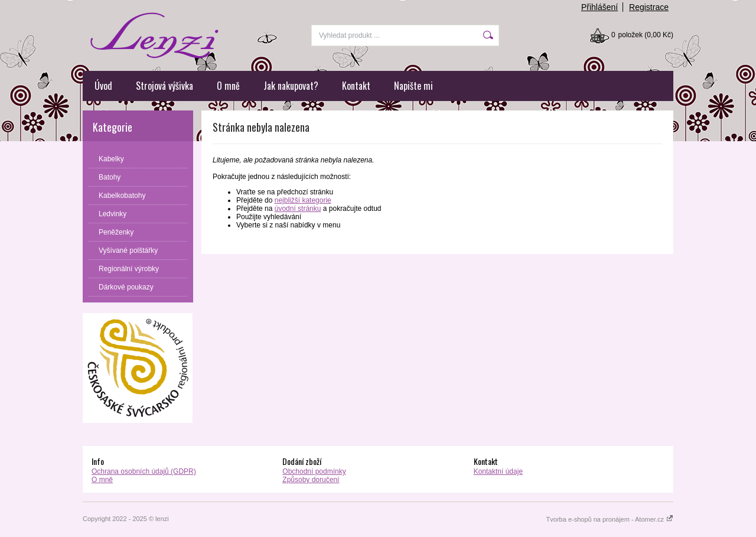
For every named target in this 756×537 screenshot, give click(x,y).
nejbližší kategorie (303, 200)
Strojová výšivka (164, 86)
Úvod (103, 86)
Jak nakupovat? (291, 86)
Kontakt (356, 86)
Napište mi (413, 86)
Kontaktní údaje (498, 471)
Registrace (649, 7)
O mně (228, 86)
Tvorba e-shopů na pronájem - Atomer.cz (610, 519)
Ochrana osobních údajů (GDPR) (144, 471)
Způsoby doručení (311, 480)
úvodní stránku (298, 209)
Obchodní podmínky (314, 471)
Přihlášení (599, 7)
